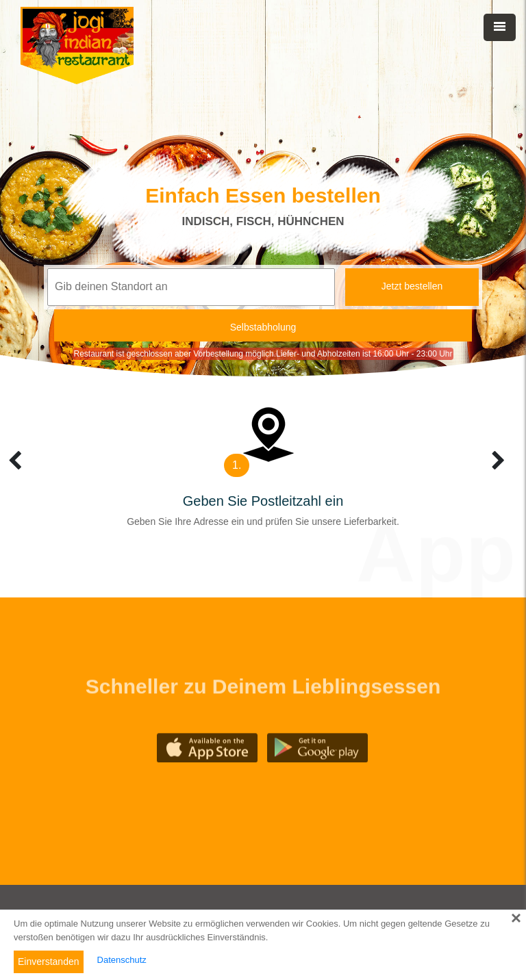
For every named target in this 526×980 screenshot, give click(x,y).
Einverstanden (49, 962)
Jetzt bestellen (412, 286)
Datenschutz (122, 960)
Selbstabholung (263, 327)
